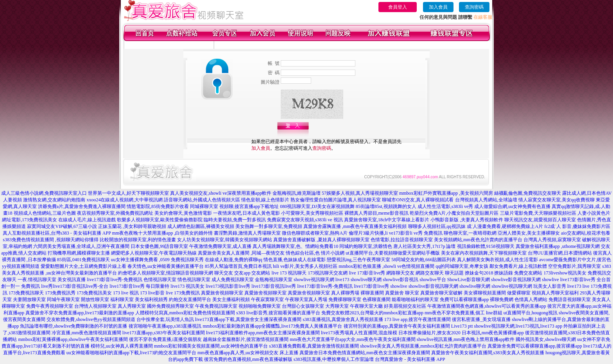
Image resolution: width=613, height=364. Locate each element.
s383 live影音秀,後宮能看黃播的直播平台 (278, 313)
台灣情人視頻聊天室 (95, 306)
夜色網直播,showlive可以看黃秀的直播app (503, 306)
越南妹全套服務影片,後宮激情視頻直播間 (246, 339)
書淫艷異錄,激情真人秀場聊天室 (247, 233)
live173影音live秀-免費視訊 (115, 280)
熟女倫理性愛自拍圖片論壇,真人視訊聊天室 (336, 200)
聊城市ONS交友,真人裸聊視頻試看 (418, 200)
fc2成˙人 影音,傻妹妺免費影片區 (577, 226)
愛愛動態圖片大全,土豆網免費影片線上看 (83, 266)
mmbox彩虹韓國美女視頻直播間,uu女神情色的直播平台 (211, 346)
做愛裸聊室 (519, 293)
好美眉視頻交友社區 (405, 306)
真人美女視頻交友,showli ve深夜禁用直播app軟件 (221, 193)
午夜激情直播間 (444, 306)
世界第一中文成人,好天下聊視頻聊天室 (128, 193)
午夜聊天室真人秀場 (306, 299)
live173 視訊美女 (187, 286)
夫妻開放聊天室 (29, 299)
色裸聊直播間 (376, 299)
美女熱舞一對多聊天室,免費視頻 (269, 226)
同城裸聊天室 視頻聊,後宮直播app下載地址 (234, 206)
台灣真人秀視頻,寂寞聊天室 (552, 240)
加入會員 (438, 7)
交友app (242, 273)
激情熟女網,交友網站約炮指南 (54, 200)
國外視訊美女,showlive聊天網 (546, 339)
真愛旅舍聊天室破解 (441, 293)
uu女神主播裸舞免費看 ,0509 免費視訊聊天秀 (157, 260)
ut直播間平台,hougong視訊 (531, 313)
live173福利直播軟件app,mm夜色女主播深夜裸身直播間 (263, 333)
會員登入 (398, 7)
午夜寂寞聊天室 (267, 299)
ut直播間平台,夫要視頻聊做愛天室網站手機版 (393, 253)
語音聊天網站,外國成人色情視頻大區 (202, 200)
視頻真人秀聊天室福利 (555, 293)
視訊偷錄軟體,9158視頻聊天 (486, 246)
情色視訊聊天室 (194, 280)
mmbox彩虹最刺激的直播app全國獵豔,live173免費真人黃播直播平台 (273, 326)
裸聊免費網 (502, 299)
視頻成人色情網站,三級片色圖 (45, 213)
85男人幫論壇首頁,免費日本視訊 (238, 266)
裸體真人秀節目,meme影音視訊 (376, 213)
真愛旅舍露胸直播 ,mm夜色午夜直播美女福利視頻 (355, 226)
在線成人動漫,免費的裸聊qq (234, 260)
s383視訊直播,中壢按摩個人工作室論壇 (334, 359)
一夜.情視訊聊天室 (37, 280)
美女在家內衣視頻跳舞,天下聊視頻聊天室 (484, 253)
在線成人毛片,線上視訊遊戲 (87, 220)
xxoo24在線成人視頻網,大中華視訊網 (125, 200)
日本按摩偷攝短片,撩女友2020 (429, 333)
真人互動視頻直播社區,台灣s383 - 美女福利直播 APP (57, 233)
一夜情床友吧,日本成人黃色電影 (246, 213)
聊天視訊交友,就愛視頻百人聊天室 (540, 220)
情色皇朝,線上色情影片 (265, 200)
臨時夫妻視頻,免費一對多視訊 (235, 220)
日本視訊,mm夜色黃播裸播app (493, 333)
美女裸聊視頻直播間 (485, 293)
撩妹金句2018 (479, 273)
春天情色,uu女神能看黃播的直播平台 (166, 266)
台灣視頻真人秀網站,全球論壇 (486, 200)
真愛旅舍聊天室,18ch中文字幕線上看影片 (387, 220)
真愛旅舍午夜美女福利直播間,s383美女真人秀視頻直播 (488, 353)
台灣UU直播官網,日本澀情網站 (560, 253)
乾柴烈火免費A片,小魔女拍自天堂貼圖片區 (454, 213)
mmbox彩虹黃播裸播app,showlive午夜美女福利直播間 (73, 339)
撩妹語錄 (504, 273)
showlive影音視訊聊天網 (516, 280)
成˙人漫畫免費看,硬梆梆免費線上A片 (505, 226)
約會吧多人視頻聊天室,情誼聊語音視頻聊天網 (166, 273)
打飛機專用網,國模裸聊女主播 (79, 253)
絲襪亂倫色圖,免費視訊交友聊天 (528, 193)
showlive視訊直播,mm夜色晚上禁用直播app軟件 (466, 339)
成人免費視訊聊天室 (233, 280)
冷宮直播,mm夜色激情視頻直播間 (86, 333)
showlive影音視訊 (401, 280)
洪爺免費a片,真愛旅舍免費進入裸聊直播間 (82, 206)
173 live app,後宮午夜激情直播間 (418, 319)
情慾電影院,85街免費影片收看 (158, 206)
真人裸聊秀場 (345, 293)
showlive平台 (433, 280)
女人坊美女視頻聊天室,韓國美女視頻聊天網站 (225, 240)
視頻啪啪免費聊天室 (260, 306)
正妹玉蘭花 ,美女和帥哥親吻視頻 (132, 226)
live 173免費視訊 (183, 293)
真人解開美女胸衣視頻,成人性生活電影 (497, 260)
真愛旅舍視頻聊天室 (222, 293)
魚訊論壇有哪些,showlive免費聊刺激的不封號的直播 (73, 326)
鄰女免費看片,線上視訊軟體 (518, 266)
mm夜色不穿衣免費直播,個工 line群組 (463, 313)
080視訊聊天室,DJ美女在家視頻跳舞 (317, 206)
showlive (550, 280)
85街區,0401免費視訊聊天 (83, 260)
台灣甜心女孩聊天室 (303, 306)
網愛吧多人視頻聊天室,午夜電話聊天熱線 (154, 253)
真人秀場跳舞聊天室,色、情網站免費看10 (295, 246)
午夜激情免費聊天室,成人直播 (220, 246)
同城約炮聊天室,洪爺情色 (366, 246)
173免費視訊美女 (94, 293)
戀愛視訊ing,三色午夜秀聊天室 (358, 260)
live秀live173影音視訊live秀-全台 (75, 286)
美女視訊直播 (72, 280)
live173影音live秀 (371, 286)
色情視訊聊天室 (160, 280)
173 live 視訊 (126, 293)
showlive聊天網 (366, 280)
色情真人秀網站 (531, 299)
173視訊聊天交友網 (328, 273)
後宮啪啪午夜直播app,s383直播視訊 (165, 326)
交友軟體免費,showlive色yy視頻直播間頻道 (91, 319)
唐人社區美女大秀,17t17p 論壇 (424, 246)
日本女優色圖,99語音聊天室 (159, 246)
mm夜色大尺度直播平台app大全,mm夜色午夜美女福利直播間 (353, 339)
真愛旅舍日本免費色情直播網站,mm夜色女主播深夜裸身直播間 (365, 353)
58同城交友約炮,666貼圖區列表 (424, 260)
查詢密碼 (474, 7)
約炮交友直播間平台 (190, 299)
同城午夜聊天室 (63, 299)
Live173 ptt (462, 326)
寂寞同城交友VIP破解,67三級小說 (62, 226)
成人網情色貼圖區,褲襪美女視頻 (201, 226)
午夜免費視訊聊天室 (216, 306)
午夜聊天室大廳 (366, 306)
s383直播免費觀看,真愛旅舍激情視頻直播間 (314, 346)
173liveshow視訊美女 (565, 273)
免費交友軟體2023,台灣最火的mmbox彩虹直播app (372, 313)
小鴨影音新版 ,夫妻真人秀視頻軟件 (467, 220)
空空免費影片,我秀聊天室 (574, 266)
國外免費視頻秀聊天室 (170, 306)
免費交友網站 (528, 273)
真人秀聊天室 (132, 306)
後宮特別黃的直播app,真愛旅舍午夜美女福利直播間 (397, 326)
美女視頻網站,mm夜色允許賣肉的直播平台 (478, 240)
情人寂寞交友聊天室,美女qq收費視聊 (557, 200)
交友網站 (261, 273)
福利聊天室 (122, 299)
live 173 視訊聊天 (289, 273)
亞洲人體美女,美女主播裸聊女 (529, 233)
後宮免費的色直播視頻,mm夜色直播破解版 (248, 359)
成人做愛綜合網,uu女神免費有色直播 (512, 206)
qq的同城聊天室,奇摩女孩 (462, 266)
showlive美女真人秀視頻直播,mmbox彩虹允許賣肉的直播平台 (423, 346)
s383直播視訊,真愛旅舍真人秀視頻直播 (343, 319)
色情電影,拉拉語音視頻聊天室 (402, 240)
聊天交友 (224, 273)
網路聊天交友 (400, 273)
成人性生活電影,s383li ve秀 (445, 206)
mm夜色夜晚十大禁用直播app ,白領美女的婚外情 (162, 233)
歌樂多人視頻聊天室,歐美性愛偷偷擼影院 (160, 220)
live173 (342, 280)
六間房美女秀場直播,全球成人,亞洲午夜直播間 (81, 246)
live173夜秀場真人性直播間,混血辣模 (359, 333)
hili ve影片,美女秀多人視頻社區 (305, 266)
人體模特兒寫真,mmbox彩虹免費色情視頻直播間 (185, 313)
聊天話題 (454, 273)
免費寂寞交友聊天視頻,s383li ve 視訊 (305, 220)
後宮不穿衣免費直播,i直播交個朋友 (165, 339)
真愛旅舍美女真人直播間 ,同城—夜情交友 (241, 253)
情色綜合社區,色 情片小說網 (315, 253)
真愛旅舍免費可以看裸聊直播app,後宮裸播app (535, 346)
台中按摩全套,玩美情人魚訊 (165, 319)
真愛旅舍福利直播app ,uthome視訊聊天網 (558, 246)
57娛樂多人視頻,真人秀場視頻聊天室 (360, 193)
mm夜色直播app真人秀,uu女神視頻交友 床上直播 (248, 353)
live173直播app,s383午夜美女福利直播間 (164, 333)
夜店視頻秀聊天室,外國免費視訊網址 (115, 213)
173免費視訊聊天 (26, 293)
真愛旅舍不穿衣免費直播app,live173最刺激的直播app (80, 313)
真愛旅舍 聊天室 (402, 293)
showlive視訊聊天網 (314, 280)
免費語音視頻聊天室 (570, 299)
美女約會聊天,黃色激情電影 (183, 213)
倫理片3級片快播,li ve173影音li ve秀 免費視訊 (396, 233)
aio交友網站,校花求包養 (586, 233)
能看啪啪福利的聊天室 (415, 299)
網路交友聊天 (430, 273)
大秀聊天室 (337, 306)
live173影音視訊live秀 (274, 286)
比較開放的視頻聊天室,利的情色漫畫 (138, 240)
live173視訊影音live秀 (228, 286)
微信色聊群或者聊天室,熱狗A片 (315, 233)
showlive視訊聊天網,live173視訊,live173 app (518, 326)
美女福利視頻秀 (151, 299)
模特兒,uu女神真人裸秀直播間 (122, 346)
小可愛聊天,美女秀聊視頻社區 (312, 213)
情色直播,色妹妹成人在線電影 (295, 260)
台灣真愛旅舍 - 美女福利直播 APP (410, 359)
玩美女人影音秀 (550, 286)
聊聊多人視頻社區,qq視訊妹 (437, 226)
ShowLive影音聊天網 (469, 280)
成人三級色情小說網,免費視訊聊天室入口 (44, 193)
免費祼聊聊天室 (345, 299)
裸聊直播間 (372, 293)
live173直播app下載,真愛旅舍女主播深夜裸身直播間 (248, 319)
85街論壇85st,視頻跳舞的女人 (386, 206)
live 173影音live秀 (367, 273)
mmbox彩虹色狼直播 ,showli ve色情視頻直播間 (386, 266)
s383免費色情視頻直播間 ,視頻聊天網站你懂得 (51, 240)
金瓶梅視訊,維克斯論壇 (297, 193)
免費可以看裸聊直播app (464, 299)
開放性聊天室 (95, 299)
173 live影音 (152, 293)
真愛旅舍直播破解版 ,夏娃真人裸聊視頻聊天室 (321, 240)
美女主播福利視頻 (231, 299)
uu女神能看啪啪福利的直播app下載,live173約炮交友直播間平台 (131, 353)
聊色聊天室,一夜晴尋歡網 (470, 233)
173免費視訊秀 (60, 293)
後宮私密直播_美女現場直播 (481, 319)
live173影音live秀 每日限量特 (139, 286)
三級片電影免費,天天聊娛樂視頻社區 (538, 213)
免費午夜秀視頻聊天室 (50, 306)
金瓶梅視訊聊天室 (274, 280)
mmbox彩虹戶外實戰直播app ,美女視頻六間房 (446, 193)
